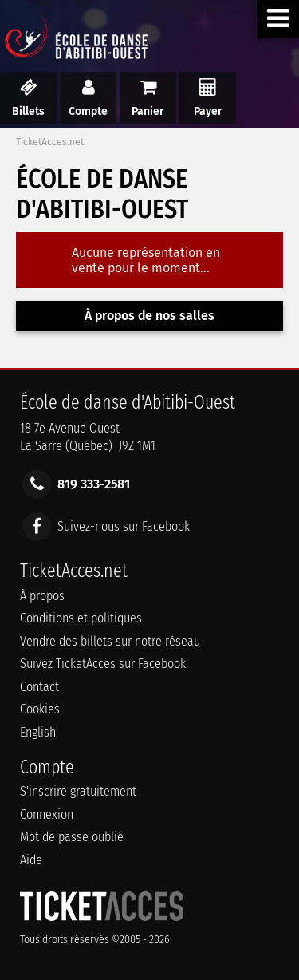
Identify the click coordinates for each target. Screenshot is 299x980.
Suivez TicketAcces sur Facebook (103, 664)
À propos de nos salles (149, 316)
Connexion (47, 814)
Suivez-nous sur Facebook (124, 526)
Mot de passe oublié (72, 837)
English (38, 732)
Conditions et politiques (81, 618)
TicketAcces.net (50, 142)
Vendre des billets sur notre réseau (110, 641)
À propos (42, 596)
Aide (31, 860)
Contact (39, 687)
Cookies (40, 709)
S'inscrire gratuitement (78, 791)
